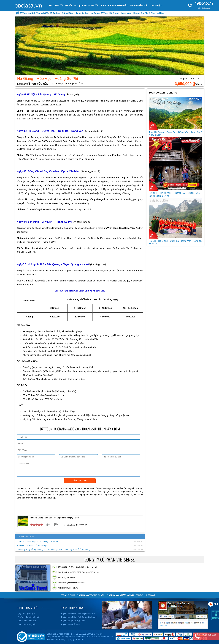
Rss (211, 604)
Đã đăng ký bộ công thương (31, 636)
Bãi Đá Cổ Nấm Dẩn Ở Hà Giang (32, 546)
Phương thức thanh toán (29, 617)
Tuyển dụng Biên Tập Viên (73, 621)
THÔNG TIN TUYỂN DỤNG (72, 608)
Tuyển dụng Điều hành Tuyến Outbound (79, 617)
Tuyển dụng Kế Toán (70, 624)
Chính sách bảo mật (27, 621)
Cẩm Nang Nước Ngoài (120, 595)
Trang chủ (68, 595)
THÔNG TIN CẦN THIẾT (28, 608)
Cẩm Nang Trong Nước (91, 595)
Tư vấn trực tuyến (209, 635)
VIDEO (140, 595)
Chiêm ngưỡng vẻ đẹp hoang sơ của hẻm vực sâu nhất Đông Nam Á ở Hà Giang (53, 549)
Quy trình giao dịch (26, 613)
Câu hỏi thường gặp (27, 624)
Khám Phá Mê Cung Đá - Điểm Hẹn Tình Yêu (37, 542)
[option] (110, 46)
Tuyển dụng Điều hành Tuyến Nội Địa (78, 613)
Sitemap (150, 595)
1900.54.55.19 (204, 3)
